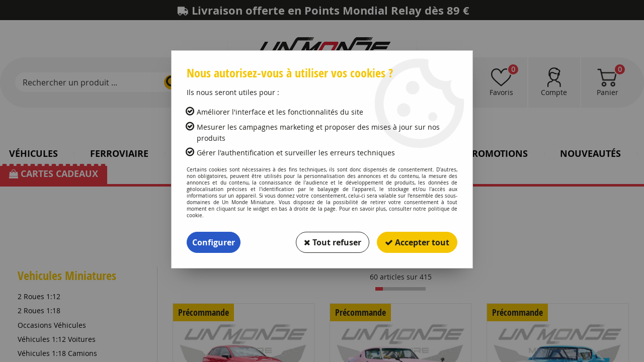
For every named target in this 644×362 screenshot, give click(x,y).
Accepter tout (417, 242)
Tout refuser (333, 242)
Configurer (214, 242)
